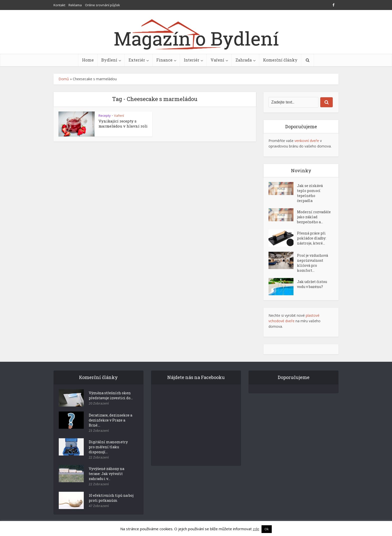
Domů (64, 79)
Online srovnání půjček (102, 5)
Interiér (191, 60)
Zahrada (244, 60)
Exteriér (137, 60)
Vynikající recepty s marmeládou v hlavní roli (123, 123)
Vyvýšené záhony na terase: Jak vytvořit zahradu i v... (106, 474)
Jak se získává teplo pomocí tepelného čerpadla (310, 193)
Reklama (75, 5)
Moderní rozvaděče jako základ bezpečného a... (314, 217)
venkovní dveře (307, 141)
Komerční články (280, 60)
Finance (164, 60)
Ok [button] (267, 529)
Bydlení (109, 60)
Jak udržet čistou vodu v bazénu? (312, 284)
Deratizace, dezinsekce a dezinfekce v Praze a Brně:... (110, 420)
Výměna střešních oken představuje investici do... (111, 395)
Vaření (217, 60)
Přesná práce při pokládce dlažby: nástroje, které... (312, 238)
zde (256, 529)
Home (88, 60)
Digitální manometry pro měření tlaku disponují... (108, 447)
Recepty (105, 115)
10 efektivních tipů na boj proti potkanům (111, 498)
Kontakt (59, 5)
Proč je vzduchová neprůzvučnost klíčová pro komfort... (312, 263)
